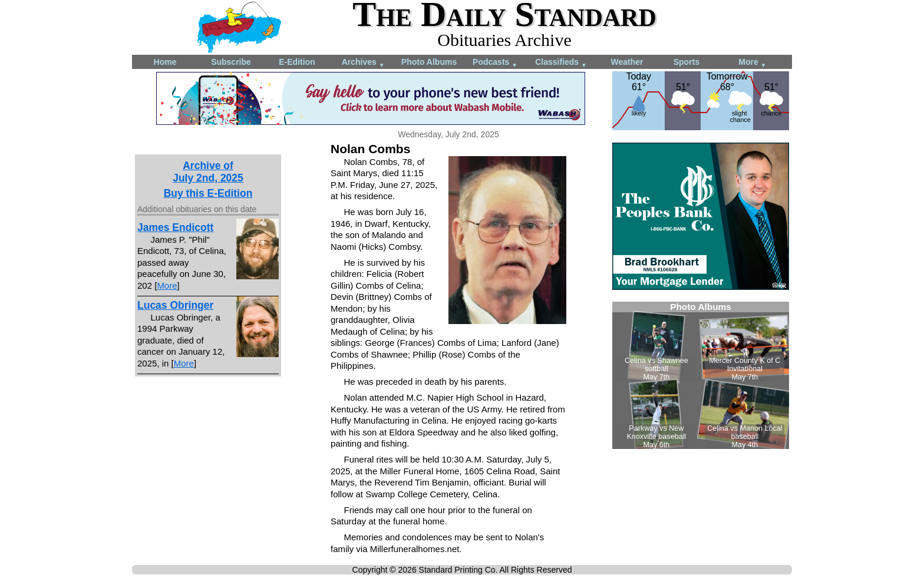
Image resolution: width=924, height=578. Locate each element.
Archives (363, 63)
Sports (687, 62)
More (752, 63)
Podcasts (495, 63)
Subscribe (231, 62)
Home (165, 62)
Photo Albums (429, 62)
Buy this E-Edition (208, 193)
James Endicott (175, 227)
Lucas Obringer (175, 305)
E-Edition (297, 62)
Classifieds (561, 63)
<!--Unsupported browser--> (701, 375)
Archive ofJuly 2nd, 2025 (208, 172)
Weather (627, 62)
